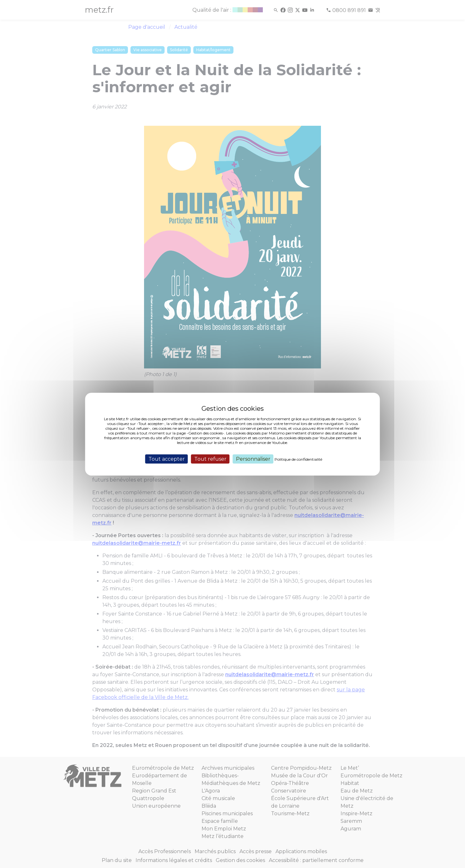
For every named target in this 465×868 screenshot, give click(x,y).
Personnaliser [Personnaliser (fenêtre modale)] (253, 459)
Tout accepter (167, 459)
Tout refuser (210, 459)
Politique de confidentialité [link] (298, 459)
